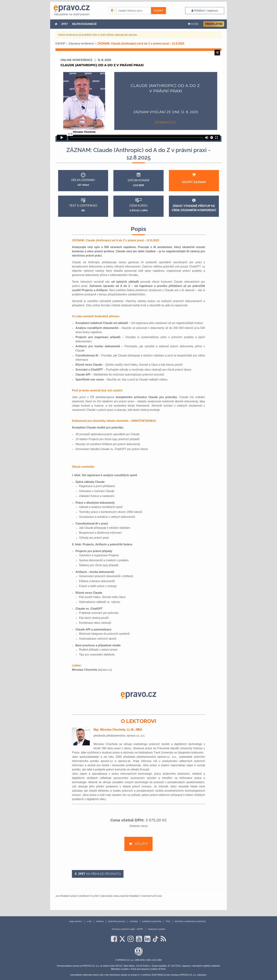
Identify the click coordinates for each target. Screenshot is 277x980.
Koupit (141, 844)
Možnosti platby (89, 896)
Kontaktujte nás (152, 896)
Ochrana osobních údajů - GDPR (127, 929)
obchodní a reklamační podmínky (120, 896)
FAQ (168, 921)
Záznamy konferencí (81, 44)
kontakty (134, 921)
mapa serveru (76, 921)
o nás (89, 921)
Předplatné (214, 24)
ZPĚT (65, 24)
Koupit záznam (194, 178)
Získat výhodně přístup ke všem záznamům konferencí (194, 205)
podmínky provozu (117, 921)
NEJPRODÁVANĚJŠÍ (84, 24)
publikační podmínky (152, 921)
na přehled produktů (99, 874)
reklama (100, 921)
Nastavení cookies (157, 929)
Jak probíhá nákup (66, 896)
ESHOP (60, 44)
